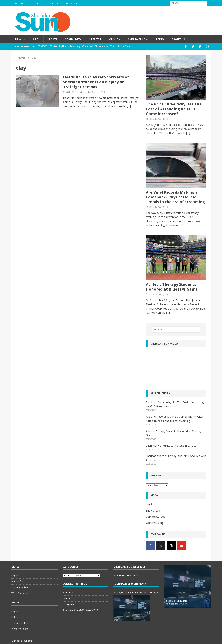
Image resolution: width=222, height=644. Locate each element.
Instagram (72, 3)
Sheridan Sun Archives (126, 575)
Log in (150, 504)
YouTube (54, 3)
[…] (129, 106)
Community (73, 39)
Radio (160, 39)
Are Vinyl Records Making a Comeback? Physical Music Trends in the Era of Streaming (175, 197)
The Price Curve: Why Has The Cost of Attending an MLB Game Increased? (174, 109)
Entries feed (153, 510)
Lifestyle (95, 39)
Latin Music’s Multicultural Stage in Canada (171, 445)
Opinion (115, 39)
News (19, 39)
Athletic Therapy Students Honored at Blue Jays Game (172, 287)
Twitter (38, 3)
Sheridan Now (138, 39)
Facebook (20, 3)
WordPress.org (155, 523)
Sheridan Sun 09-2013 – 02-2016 (80, 610)
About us (178, 39)
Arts (36, 39)
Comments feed (156, 516)
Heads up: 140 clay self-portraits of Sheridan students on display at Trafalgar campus (96, 82)
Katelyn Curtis (91, 92)
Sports (52, 39)
